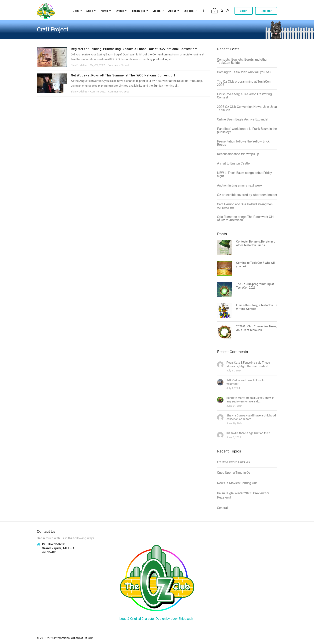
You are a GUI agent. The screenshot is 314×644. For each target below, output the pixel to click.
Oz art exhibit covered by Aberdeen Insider (247, 195)
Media (156, 11)
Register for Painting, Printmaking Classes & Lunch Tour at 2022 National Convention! (134, 49)
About (172, 11)
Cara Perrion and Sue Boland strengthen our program (245, 206)
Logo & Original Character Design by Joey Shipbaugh (156, 619)
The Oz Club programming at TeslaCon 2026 (244, 83)
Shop (90, 11)
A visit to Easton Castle (233, 163)
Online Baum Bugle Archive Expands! (243, 119)
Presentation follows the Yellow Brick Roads (243, 143)
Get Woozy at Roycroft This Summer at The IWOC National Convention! (123, 75)
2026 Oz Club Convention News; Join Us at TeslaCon (247, 108)
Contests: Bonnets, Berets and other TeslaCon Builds (242, 61)
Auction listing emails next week (240, 185)
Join (76, 11)
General (222, 508)
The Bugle (138, 11)
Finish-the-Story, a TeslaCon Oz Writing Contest (244, 96)
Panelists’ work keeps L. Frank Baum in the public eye (247, 130)
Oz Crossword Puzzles (233, 462)
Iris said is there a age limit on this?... (249, 433)
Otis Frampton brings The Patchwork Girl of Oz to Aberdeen (245, 218)
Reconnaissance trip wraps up (238, 154)
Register (266, 11)
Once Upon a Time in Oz (234, 473)
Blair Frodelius (79, 65)
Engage (188, 11)
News (104, 11)
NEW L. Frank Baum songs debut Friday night (245, 174)
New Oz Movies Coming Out (237, 483)
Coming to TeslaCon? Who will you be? (244, 72)
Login (244, 11)
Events (120, 11)
